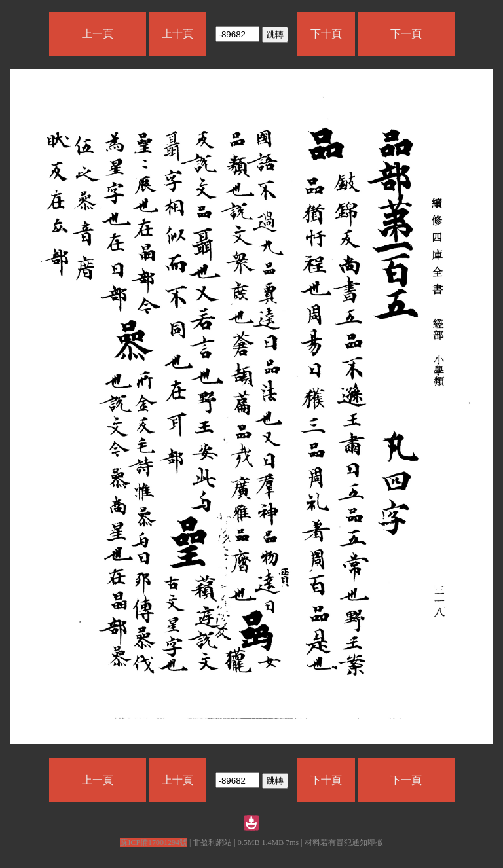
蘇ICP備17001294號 (154, 842)
